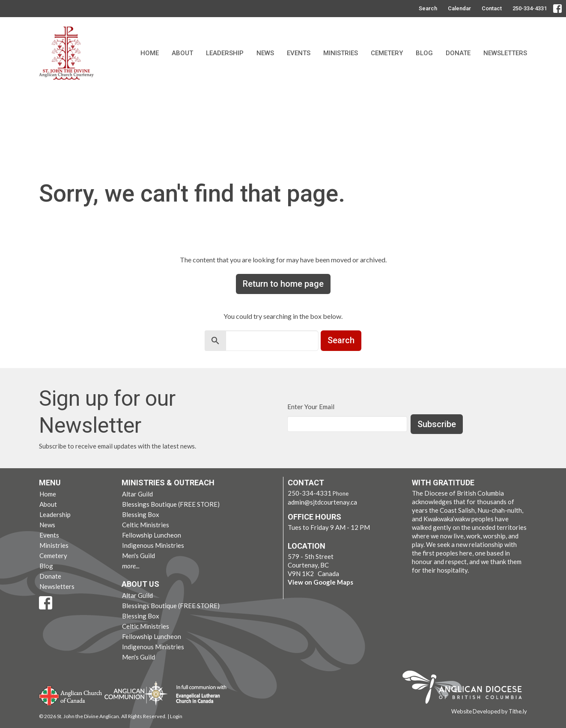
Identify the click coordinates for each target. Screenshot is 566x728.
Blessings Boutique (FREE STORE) (171, 504)
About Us (140, 584)
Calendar (459, 8)
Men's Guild (139, 556)
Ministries (341, 53)
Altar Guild (137, 494)
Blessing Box (141, 514)
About (182, 53)
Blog (424, 53)
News (265, 53)
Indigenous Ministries (153, 545)
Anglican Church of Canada (71, 695)
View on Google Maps (320, 582)
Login (176, 716)
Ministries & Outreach (168, 483)
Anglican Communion (136, 693)
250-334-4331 (530, 8)
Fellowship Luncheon (152, 535)
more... (131, 566)
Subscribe (437, 424)
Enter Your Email (311, 407)
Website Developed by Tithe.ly (489, 711)
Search (428, 8)
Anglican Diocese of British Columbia (466, 689)
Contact (492, 8)
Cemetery (387, 53)
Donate (458, 53)
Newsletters (505, 53)
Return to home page (283, 284)
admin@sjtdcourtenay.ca (322, 502)
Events (299, 53)
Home (150, 53)
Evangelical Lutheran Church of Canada (198, 695)
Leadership (225, 53)
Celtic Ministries (146, 525)
